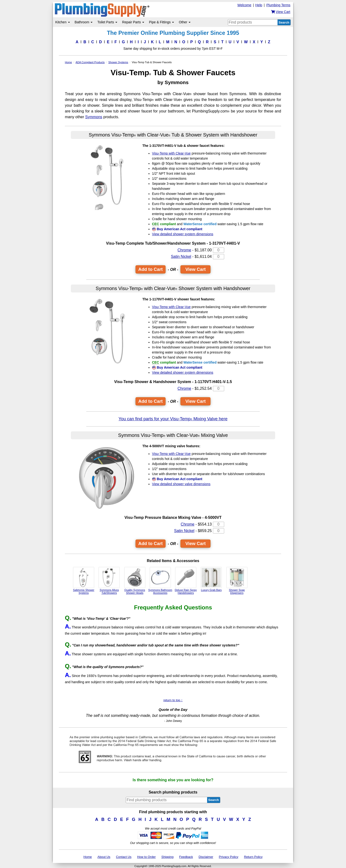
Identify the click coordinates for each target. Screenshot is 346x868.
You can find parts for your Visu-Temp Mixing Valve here (173, 419)
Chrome (184, 250)
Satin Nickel (181, 257)
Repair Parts (133, 22)
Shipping (168, 857)
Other (185, 22)
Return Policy (253, 857)
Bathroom (84, 22)
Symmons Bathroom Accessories (160, 581)
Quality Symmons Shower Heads (135, 581)
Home (88, 857)
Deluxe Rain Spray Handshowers (186, 581)
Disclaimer (206, 857)
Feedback (186, 857)
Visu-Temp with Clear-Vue (171, 153)
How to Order (146, 857)
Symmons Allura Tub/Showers (109, 581)
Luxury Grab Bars (211, 579)
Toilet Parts (107, 22)
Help (259, 5)
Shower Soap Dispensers (237, 581)
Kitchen (63, 22)
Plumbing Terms (278, 5)
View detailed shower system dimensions (183, 234)
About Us (104, 857)
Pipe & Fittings (161, 22)
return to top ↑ (173, 700)
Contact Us (124, 857)
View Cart (195, 269)
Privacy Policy (229, 857)
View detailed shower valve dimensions (181, 484)
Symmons (94, 117)
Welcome (244, 5)
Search (284, 22)
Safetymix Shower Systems (84, 581)
